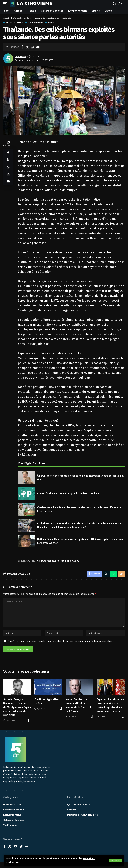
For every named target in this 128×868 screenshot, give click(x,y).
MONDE (75, 561)
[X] (10, 852)
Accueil (6, 18)
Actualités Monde (15, 23)
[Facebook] (5, 852)
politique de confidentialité (62, 859)
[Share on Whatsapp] (32, 47)
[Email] (38, 47)
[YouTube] (16, 852)
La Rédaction (21, 56)
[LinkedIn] (27, 852)
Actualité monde (46, 561)
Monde (51, 23)
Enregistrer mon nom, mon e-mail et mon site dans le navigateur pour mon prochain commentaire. (61, 646)
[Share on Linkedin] (8, 177)
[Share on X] (27, 47)
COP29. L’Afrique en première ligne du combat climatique (68, 493)
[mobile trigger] (6, 4)
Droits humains (36, 23)
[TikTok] (21, 852)
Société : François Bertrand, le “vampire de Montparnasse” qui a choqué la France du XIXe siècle (17, 713)
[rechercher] (114, 4)
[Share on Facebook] (22, 47)
